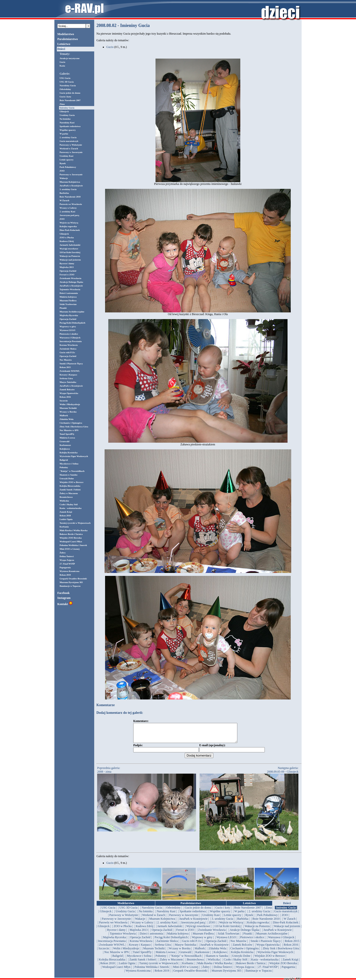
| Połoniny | (161, 959)
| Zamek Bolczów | (243, 948)
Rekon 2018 (65, 516)
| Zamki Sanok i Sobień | (143, 963)
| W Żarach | (289, 922)
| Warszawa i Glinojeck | (281, 941)
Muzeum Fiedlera (68, 301)
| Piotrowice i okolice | (252, 941)
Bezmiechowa (66, 497)
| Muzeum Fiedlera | (203, 937)
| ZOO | (285, 919)
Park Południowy (68, 167)
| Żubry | (206, 971)
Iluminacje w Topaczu (70, 586)
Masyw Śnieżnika (68, 382)
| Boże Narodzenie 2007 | (248, 911)
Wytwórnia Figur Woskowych (74, 456)
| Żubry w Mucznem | (171, 963)
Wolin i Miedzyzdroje (70, 404)
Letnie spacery (67, 160)
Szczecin (64, 401)
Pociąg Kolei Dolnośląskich (72, 323)
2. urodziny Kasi (67, 212)
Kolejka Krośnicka (69, 453)
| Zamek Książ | (290, 963)
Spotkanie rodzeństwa (70, 126)
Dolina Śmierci (67, 556)
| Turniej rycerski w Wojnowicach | (159, 967)
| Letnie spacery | (233, 919)
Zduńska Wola (67, 419)
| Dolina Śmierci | (223, 971)
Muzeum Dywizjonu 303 (71, 582)
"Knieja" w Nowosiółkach (72, 471)
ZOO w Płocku (67, 238)
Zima (62, 104)
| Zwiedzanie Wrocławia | (212, 934)
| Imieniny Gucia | (286, 911)
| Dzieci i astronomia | (151, 937)
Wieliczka (64, 501)
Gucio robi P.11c (67, 352)
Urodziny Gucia (67, 115)
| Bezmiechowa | (195, 963)
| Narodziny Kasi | (166, 915)
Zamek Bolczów (67, 390)
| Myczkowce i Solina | (139, 959)
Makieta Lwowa (67, 438)
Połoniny (64, 467)
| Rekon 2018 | (107, 967)
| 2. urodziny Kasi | (167, 926)
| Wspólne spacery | (220, 915)
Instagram (64, 598)
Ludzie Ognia (66, 519)
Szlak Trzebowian (68, 304)
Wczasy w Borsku (68, 412)
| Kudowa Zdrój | (145, 930)
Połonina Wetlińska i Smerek (73, 545)
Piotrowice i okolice (69, 334)
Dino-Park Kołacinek (70, 230)
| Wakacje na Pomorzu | (257, 930)
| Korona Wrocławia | (141, 945)
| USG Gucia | (108, 911)
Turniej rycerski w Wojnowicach (75, 523)
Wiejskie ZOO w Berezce (71, 482)
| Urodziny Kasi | (211, 919)
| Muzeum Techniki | (154, 952)
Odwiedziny (65, 89)
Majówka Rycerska (69, 315)
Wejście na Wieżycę (69, 223)
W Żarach (64, 200)
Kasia (62, 66)
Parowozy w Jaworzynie (71, 152)
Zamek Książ (66, 512)
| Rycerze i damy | (116, 934)
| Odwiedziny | (173, 911)
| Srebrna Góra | (163, 948)
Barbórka (64, 193)
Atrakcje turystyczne (70, 58)
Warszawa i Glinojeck (70, 338)
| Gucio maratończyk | (286, 915)
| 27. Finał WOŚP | (268, 971)
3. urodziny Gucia (68, 189)
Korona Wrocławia (69, 345)
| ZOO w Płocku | (123, 930)
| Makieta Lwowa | (166, 956)
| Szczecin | (104, 952)
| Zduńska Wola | (218, 952)
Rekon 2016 (65, 397)
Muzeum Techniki (68, 408)
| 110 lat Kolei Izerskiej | (227, 930)
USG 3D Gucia (67, 82)
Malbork (64, 415)
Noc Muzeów (66, 360)
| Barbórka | (243, 922)
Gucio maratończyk (69, 141)
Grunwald (65, 441)
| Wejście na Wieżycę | (231, 926)
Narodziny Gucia (68, 86)
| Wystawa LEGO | (226, 941)
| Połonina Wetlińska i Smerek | (152, 971)
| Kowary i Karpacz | (140, 948)
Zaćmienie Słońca (68, 349)
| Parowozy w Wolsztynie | (124, 919)
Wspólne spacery (68, 130)
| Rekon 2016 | (291, 948)
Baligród (64, 460)
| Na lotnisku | (146, 915)
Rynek (63, 163)
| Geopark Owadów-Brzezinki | (190, 974)
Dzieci (61, 49)
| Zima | (269, 911)
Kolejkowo (65, 449)
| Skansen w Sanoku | (217, 959)
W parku (64, 134)
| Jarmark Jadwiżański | (170, 930)
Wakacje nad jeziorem (70, 260)
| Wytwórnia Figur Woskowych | (275, 956)
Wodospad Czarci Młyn (71, 542)
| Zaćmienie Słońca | (167, 945)
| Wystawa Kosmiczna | (138, 974)
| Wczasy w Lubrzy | (142, 926)
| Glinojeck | (106, 915)
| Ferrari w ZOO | (185, 934)
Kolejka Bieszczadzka (70, 486)
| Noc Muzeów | (238, 945)
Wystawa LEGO (67, 330)
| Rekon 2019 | (162, 974)
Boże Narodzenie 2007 (70, 100)
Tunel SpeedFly (67, 434)
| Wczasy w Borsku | (180, 952)
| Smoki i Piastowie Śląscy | (266, 945)
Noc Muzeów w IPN (69, 430)
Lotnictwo (64, 44)
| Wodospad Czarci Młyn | (116, 971)
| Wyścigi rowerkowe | (198, 930)
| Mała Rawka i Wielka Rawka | (215, 967)
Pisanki (63, 308)
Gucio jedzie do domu (70, 93)
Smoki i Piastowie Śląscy (71, 364)
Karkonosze (65, 445)
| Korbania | (188, 967)
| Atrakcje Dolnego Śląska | (245, 934)
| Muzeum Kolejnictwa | (162, 922)
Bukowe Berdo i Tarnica (71, 534)
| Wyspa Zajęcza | (245, 971)
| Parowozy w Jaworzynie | (184, 919)
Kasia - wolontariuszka (71, 508)
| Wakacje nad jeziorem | (287, 930)
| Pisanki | (248, 937)
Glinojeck (64, 111)
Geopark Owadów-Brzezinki (73, 579)
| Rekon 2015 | (292, 945)
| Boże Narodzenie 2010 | (266, 922)
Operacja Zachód (68, 271)
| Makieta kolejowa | (178, 937)
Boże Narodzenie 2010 (70, 197)
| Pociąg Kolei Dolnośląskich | (171, 941)
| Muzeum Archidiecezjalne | (272, 937)
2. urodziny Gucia (68, 137)
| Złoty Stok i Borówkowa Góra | (281, 952)
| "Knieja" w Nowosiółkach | (186, 959)
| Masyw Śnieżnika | (185, 948)
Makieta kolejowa (68, 297)
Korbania (64, 527)
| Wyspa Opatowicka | (268, 948)
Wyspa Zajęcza (67, 560)
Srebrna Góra (66, 378)
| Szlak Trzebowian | (229, 937)
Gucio (62, 62)
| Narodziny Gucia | (152, 911)
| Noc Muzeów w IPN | (116, 956)
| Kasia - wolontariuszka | (265, 963)
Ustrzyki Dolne (67, 479)
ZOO (62, 171)
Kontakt (65, 604)
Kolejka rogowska (68, 226)
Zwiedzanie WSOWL (70, 371)
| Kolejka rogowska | (258, 926)
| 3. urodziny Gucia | (222, 922)
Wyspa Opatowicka (69, 393)
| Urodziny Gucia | (125, 915)
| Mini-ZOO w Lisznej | (186, 971)
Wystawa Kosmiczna (69, 571)
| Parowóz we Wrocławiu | (113, 926)
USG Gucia (65, 78)
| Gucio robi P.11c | (192, 945)
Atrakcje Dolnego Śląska (71, 282)
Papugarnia (65, 567)
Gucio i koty (65, 97)
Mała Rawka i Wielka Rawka (74, 530)
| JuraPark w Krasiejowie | (193, 922)
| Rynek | (249, 919)
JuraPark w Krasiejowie (71, 186)
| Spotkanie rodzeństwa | (193, 915)
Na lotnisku (65, 119)
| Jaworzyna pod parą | (193, 926)
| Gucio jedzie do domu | (198, 911)
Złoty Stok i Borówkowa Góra (74, 427)
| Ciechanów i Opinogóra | (244, 952)
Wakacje (64, 178)
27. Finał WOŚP (67, 564)
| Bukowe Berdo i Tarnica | (251, 967)
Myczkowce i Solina (69, 464)
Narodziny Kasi (67, 123)
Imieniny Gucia (67, 108)
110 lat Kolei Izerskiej (70, 252)
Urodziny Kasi (67, 156)
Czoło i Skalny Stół (69, 504)
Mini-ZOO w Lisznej (70, 549)
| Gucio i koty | (223, 911)
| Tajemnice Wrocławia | (123, 937)
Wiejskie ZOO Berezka (71, 538)
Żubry (63, 553)
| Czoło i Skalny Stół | (235, 963)
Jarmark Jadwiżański (70, 245)
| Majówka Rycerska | (114, 941)
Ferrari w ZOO (67, 275)
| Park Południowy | (267, 919)
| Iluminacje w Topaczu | (258, 974)
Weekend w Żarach (69, 149)
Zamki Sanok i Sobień (70, 490)
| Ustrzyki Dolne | (241, 959)
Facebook (63, 593)
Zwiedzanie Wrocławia (70, 278)
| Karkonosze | (202, 956)
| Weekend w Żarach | (154, 919)
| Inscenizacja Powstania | (112, 945)
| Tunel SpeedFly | (142, 956)
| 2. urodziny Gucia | (259, 915)
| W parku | (239, 915)
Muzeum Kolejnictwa (70, 182)
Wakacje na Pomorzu (70, 256)
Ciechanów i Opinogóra (71, 423)
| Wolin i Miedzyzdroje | (126, 952)
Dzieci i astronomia (69, 293)
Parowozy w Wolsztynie (71, 145)
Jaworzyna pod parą (69, 215)
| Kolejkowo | (220, 956)
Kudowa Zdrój (67, 241)
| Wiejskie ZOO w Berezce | (270, 959)
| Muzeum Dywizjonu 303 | (226, 974)
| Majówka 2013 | (139, 934)
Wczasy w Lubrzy (68, 208)
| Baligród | (118, 959)
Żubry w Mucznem (69, 493)
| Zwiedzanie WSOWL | (112, 948)
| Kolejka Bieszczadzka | (112, 963)
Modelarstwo (66, 34)
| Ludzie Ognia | (127, 967)
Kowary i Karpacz (68, 375)
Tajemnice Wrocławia (70, 289)
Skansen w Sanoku (68, 475)
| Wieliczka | (214, 963)
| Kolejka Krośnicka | (242, 956)
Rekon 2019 (65, 575)
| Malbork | (200, 952)
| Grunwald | (185, 956)
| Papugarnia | (288, 971)
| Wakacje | (140, 922)
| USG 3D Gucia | (128, 911)
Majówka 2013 (67, 267)
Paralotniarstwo (68, 39)
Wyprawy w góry (68, 327)
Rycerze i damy (67, 263)
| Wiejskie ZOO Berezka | (283, 967)
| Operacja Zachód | (162, 934)
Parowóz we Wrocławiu (71, 204)
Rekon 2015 (65, 367)
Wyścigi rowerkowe (69, 249)
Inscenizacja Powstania (71, 341)
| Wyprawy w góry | (202, 941)
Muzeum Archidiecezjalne (72, 312)
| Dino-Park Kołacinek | (286, 926)
